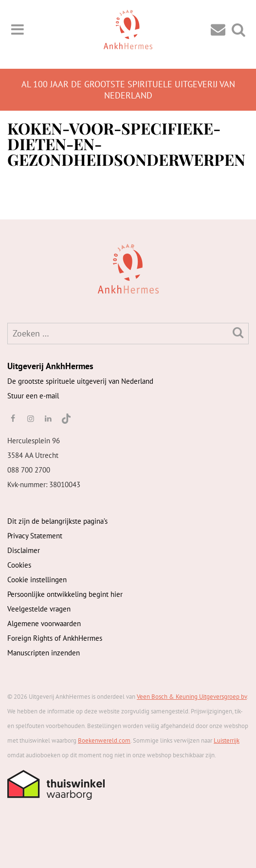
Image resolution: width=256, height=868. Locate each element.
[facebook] (13, 418)
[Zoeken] (238, 332)
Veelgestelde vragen (39, 609)
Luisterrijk (227, 740)
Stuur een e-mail (33, 396)
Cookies (19, 565)
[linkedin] (48, 418)
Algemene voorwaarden (44, 623)
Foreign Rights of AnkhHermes (55, 638)
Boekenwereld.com (104, 740)
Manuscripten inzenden (44, 653)
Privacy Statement (35, 536)
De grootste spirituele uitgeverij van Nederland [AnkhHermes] (80, 381)
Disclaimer (24, 550)
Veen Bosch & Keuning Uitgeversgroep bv (192, 697)
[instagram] (30, 418)
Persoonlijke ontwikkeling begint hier (65, 594)
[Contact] (218, 29)
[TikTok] (65, 418)
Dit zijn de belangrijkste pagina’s (57, 521)
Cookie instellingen (37, 580)
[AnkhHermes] (23, 267)
